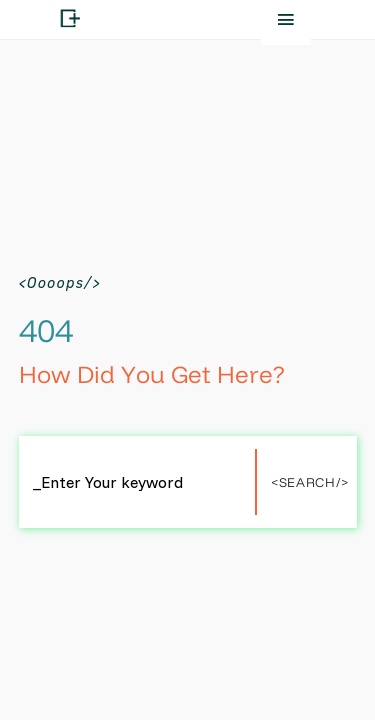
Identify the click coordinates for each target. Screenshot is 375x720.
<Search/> (310, 482)
